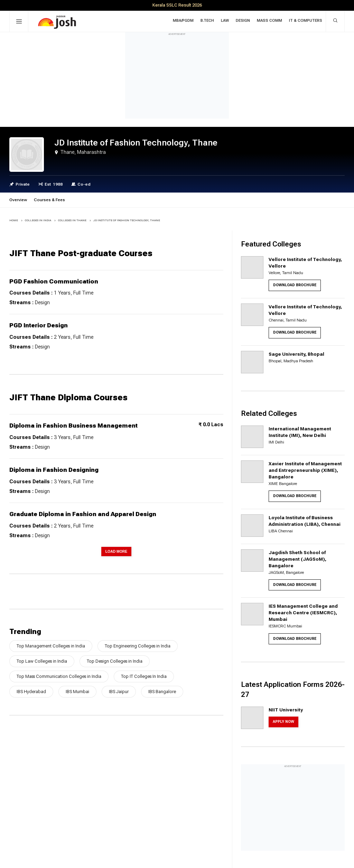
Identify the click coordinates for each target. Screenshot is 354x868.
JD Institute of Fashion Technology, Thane (127, 220)
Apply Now (283, 722)
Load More (117, 552)
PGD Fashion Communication (54, 281)
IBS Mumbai (77, 692)
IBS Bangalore (162, 692)
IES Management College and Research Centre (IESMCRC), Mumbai (303, 613)
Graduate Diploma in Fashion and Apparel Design (83, 514)
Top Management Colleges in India (51, 646)
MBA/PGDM (183, 21)
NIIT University (286, 710)
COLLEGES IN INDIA (38, 220)
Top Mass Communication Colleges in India (59, 676)
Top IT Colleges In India (144, 676)
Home (14, 220)
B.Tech (207, 21)
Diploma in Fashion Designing (54, 470)
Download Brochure (295, 285)
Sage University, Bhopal (296, 354)
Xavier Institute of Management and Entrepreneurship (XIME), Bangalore (305, 470)
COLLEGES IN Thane (72, 220)
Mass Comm (269, 21)
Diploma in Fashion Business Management (73, 426)
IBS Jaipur (119, 692)
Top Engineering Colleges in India (138, 646)
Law (225, 21)
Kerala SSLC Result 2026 (177, 5)
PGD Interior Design (39, 325)
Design (243, 21)
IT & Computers (306, 21)
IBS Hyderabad (31, 692)
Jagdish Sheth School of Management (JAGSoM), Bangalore (297, 559)
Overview (18, 200)
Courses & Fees (49, 200)
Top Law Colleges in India (42, 661)
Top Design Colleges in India (115, 661)
